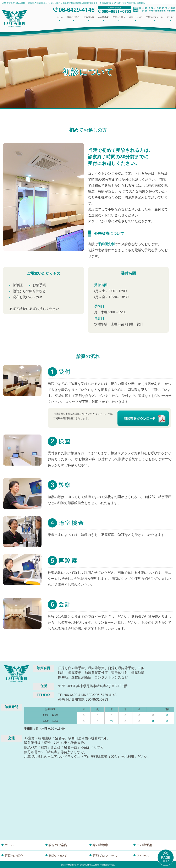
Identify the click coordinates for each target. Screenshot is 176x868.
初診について (136, 19)
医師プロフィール (154, 19)
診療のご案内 (73, 19)
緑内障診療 (89, 19)
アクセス (171, 19)
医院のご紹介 (119, 19)
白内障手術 (103, 19)
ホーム (60, 19)
